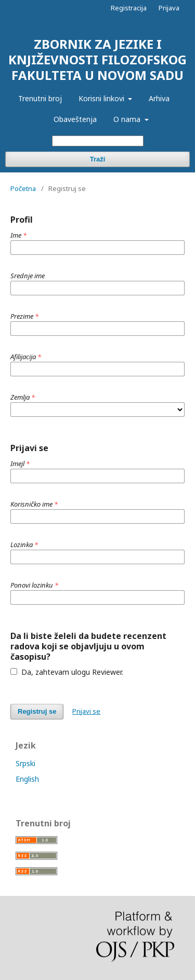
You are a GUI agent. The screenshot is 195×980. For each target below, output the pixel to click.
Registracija (129, 8)
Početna (23, 188)
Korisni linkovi (102, 98)
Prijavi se (86, 711)
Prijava (169, 8)
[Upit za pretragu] (98, 141)
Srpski (25, 763)
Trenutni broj (40, 98)
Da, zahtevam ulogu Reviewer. (67, 672)
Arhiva (159, 98)
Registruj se (37, 711)
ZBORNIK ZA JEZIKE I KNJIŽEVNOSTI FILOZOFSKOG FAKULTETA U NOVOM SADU (97, 59)
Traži (98, 159)
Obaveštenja (75, 119)
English (27, 779)
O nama (128, 119)
